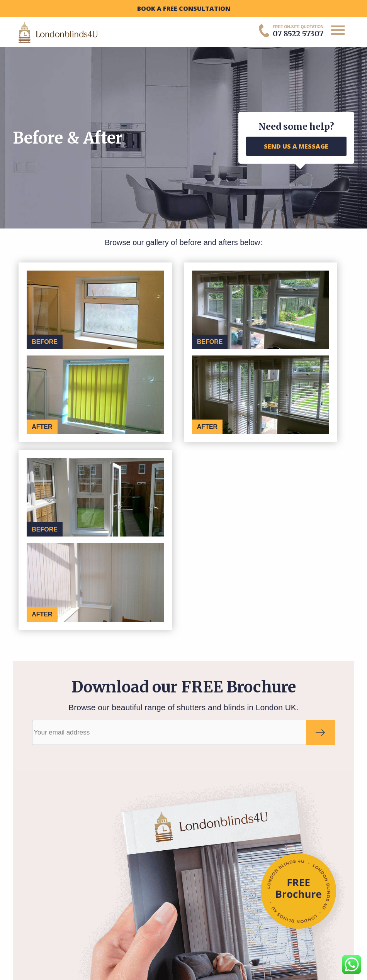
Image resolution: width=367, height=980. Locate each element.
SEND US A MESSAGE (296, 146)
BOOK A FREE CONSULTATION (184, 8)
